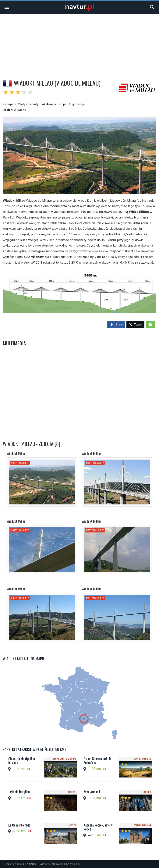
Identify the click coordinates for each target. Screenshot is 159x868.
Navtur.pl (32, 864)
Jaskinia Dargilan (19, 792)
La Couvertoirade (19, 825)
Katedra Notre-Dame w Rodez (98, 827)
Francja (80, 104)
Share (116, 325)
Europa (62, 104)
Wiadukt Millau (16, 454)
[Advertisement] (79, 42)
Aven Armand (92, 792)
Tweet (135, 325)
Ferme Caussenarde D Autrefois (97, 761)
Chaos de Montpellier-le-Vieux (22, 761)
